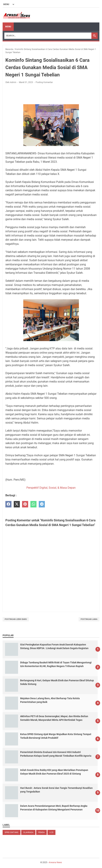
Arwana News (55, 862)
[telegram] (42, 504)
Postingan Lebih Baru (16, 619)
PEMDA (41, 832)
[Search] (48, 36)
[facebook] (8, 504)
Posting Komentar (44, 82)
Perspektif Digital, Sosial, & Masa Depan (51, 488)
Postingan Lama (89, 619)
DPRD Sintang (12, 832)
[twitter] (17, 504)
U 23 (51, 832)
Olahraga (28, 832)
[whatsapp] (33, 504)
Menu (8, 27)
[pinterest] (25, 504)
